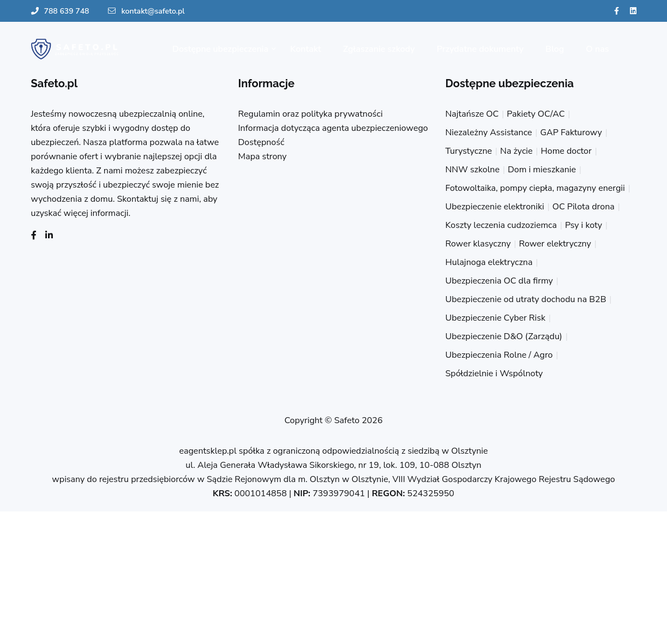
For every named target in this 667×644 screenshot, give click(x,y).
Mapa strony (263, 157)
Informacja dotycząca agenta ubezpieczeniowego (333, 128)
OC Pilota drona (584, 207)
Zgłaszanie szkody (379, 49)
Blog (555, 49)
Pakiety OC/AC (536, 114)
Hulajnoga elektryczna (489, 262)
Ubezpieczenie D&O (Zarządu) (504, 336)
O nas (597, 49)
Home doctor (566, 151)
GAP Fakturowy (571, 133)
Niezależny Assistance (489, 133)
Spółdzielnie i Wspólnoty (494, 374)
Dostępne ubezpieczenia (220, 49)
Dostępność (262, 142)
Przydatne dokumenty (480, 49)
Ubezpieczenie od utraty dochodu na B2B (526, 299)
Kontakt (306, 49)
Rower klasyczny (478, 244)
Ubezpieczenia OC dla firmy (499, 281)
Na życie (516, 151)
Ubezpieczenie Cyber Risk (495, 318)
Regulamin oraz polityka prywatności (311, 114)
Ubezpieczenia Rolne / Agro (499, 355)
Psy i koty (584, 225)
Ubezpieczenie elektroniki (495, 207)
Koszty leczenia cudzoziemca (501, 225)
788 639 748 (60, 11)
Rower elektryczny (555, 244)
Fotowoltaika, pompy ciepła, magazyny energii (535, 188)
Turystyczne (469, 151)
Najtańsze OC (472, 114)
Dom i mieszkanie (542, 170)
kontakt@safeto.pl (146, 11)
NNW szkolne (473, 170)
